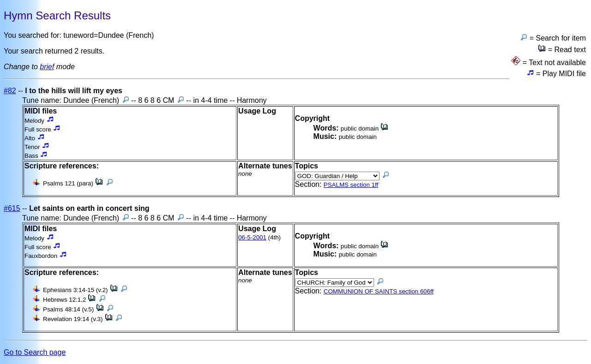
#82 (10, 91)
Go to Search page (35, 352)
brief (47, 67)
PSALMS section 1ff (351, 185)
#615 (12, 208)
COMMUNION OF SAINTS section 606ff (379, 291)
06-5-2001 (252, 237)
